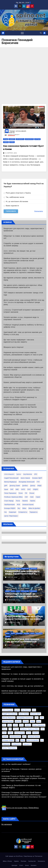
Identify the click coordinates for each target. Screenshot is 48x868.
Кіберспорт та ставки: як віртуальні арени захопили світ (22, 596)
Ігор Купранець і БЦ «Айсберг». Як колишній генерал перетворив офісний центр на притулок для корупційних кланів (24, 422)
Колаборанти (29, 139)
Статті (18, 569)
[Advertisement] (24, 79)
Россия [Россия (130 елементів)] (32, 493)
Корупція (37, 139)
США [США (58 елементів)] (32, 497)
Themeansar (38, 856)
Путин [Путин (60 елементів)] (21, 493)
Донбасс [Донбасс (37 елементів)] (25, 486)
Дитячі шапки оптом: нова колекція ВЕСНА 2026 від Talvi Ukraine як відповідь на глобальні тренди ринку (24, 302)
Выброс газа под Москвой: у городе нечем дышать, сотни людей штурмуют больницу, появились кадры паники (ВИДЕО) (24, 778)
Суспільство (25, 569)
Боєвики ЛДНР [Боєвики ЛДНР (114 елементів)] (37, 478)
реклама (26, 633)
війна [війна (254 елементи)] (24, 508)
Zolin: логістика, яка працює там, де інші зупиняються (22, 640)
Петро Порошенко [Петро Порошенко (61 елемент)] (10, 493)
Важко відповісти (11, 206)
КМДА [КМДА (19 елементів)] (39, 486)
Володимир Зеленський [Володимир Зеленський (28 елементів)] (27, 482)
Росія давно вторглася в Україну (17, 193)
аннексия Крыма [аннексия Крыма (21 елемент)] (28, 505)
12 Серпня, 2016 (11, 153)
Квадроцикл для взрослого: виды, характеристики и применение (22, 574)
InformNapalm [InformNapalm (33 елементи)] (9, 474)
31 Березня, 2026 (13, 600)
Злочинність (20, 139)
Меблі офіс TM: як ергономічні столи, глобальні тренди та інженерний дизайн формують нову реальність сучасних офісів (22, 390)
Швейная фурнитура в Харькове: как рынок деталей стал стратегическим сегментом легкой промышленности (24, 261)
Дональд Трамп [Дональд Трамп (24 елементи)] (15, 486)
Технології (33, 569)
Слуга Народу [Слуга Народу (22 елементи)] (9, 501)
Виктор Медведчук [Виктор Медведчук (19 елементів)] (10, 482)
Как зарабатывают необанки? (19, 764)
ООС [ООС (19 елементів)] (29, 489)
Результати (39, 211)
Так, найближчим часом (14, 197)
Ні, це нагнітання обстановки (16, 201)
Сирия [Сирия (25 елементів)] (38, 497)
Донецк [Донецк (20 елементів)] (33, 486)
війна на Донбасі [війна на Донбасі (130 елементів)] (34, 508)
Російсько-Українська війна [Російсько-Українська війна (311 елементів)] (13, 497)
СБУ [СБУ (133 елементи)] (26, 497)
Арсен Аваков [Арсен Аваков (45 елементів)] (25, 478)
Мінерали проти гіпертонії (14, 347)
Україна (12, 142)
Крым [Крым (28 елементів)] (6, 489)
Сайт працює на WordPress (14, 856)
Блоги (13, 569)
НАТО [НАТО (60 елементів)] (23, 489)
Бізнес (7, 569)
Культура (14, 865)
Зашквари (12, 139)
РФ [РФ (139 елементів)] (26, 493)
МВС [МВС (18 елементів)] (17, 489)
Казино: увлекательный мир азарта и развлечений (23, 382)
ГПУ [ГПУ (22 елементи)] (38, 482)
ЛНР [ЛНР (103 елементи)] (12, 489)
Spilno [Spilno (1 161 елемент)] (19, 474)
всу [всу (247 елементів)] (19, 508)
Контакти (34, 865)
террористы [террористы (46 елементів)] (33, 512)
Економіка (19, 633)
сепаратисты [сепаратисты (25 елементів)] (23, 512)
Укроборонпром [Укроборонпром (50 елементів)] (9, 505)
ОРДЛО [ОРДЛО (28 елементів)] (35, 489)
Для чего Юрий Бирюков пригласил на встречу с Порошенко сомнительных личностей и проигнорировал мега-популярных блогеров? (24, 795)
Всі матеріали (7, 824)
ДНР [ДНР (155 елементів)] (6, 486)
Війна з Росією (7, 861)
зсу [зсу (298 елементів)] (5, 512)
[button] (41, 33)
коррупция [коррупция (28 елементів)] (13, 512)
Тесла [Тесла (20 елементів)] (18, 501)
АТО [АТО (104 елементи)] (36, 474)
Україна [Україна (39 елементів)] (32, 501)
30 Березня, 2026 (13, 623)
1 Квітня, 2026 (12, 577)
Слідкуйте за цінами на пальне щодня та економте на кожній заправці (24, 619)
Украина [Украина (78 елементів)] (25, 501)
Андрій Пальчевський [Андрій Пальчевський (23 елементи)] (11, 478)
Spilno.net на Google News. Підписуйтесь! (20, 808)
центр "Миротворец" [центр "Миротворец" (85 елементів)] (11, 516)
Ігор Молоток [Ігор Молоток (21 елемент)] (28, 474)
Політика (23, 861)
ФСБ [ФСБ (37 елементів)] (18, 505)
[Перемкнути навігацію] (22, 33)
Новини (6, 142)
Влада (6, 139)
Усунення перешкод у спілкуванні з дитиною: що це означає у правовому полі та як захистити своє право (24, 451)
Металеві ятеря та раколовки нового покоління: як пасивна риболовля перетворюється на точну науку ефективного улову (24, 441)
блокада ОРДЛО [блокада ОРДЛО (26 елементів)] (10, 508)
